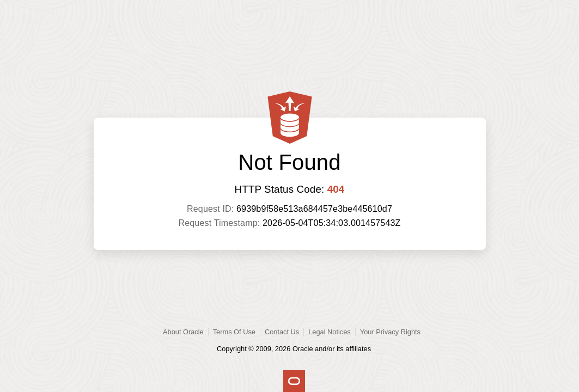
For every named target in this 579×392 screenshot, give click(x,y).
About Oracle (183, 332)
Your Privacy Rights (390, 332)
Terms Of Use (234, 332)
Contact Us (282, 332)
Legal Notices (330, 332)
